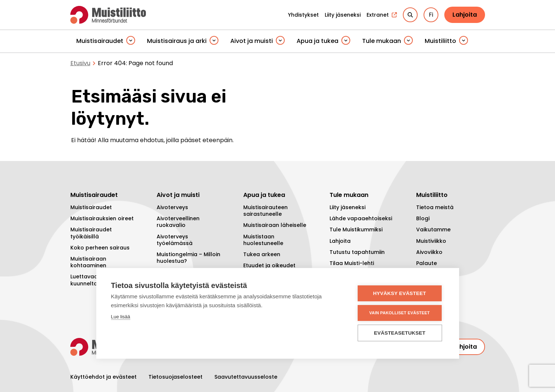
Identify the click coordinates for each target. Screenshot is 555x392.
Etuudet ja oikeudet (269, 265)
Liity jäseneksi (347, 207)
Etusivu (80, 63)
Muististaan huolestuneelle (263, 240)
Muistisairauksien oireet (102, 218)
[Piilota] (131, 41)
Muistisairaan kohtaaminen (88, 262)
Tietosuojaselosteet (175, 377)
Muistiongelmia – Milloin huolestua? (188, 258)
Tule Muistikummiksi (356, 229)
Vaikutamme (433, 229)
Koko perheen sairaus (100, 248)
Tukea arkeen (262, 254)
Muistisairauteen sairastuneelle (265, 211)
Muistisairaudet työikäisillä (91, 233)
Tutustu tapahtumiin (357, 252)
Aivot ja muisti (252, 41)
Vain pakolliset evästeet (399, 313)
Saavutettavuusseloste (246, 377)
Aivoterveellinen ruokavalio (178, 222)
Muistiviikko (431, 241)
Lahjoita (465, 15)
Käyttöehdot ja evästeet (103, 377)
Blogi (423, 218)
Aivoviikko (429, 252)
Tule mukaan (382, 41)
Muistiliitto (440, 41)
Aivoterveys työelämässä (175, 240)
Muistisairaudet (100, 41)
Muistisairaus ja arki (177, 41)
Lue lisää (121, 317)
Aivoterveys (172, 207)
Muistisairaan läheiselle (275, 225)
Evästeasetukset (400, 333)
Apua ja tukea (317, 41)
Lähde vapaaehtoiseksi (361, 218)
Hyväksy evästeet (399, 293)
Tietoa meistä (435, 207)
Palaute (427, 263)
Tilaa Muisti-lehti (352, 263)
